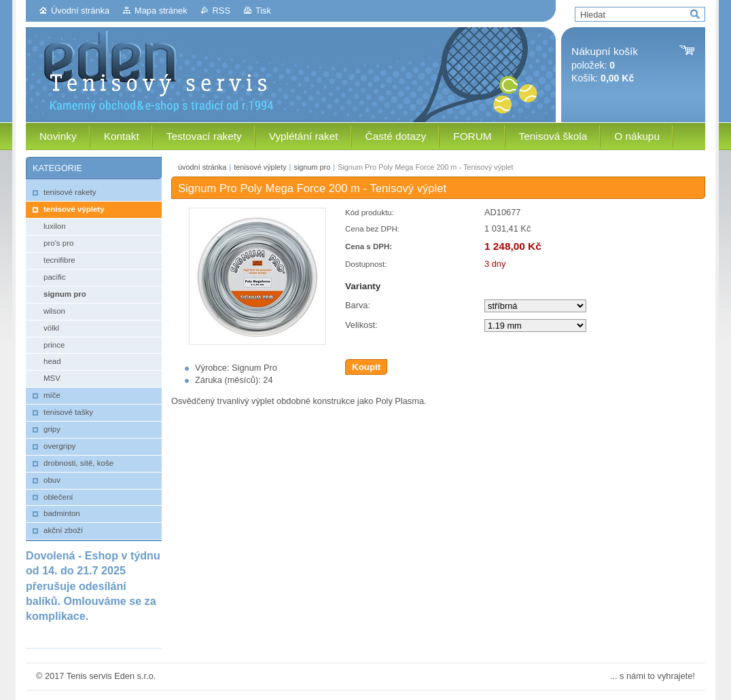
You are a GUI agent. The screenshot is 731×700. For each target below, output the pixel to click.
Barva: (358, 305)
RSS (221, 11)
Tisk (263, 11)
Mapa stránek (161, 11)
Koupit (366, 367)
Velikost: (361, 325)
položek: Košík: (605, 65)
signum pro (312, 167)
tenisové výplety (260, 167)
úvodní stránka (202, 167)
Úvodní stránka (80, 11)
